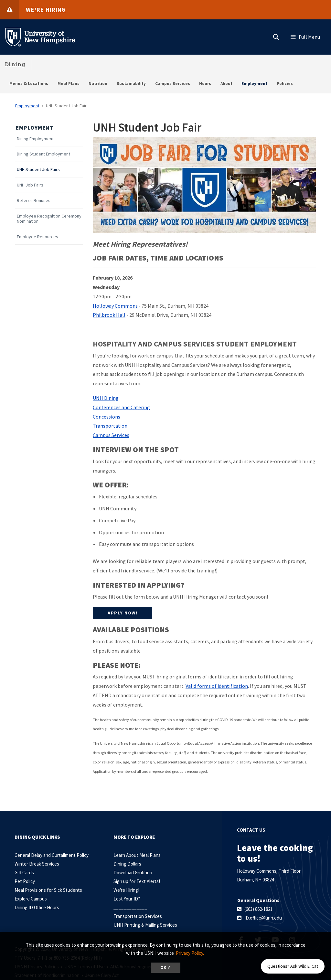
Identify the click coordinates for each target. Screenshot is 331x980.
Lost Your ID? (127, 899)
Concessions (107, 417)
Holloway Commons (115, 306)
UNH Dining (106, 398)
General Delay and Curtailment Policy (52, 855)
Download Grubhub (133, 873)
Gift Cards (24, 873)
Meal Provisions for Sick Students (48, 890)
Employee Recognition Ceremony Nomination (49, 219)
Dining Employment (35, 139)
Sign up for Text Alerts (136, 881)
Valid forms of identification (217, 686)
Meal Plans (69, 84)
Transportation (110, 426)
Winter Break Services (37, 864)
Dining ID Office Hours (37, 907)
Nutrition (98, 84)
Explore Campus (31, 899)
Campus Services (173, 84)
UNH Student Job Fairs (38, 170)
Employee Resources (37, 237)
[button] (276, 36)
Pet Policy (25, 881)
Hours (205, 84)
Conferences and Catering (121, 407)
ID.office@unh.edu (263, 918)
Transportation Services (138, 916)
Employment (254, 84)
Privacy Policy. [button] (190, 953)
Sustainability (131, 84)
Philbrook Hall (109, 315)
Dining (15, 64)
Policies (285, 84)
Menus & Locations (29, 84)
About (226, 84)
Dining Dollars (127, 864)
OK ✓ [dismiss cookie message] (166, 968)
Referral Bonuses (34, 201)
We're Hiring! (126, 890)
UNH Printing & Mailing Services (145, 925)
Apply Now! (123, 613)
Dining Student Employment (43, 154)
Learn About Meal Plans (137, 855)
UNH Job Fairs (30, 185)
